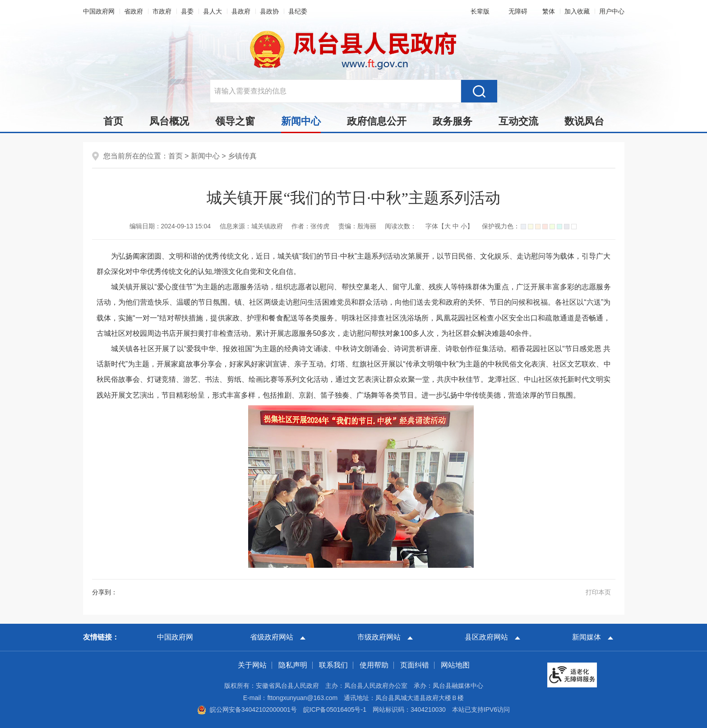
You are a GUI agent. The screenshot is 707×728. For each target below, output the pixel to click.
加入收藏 (577, 11)
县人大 (213, 11)
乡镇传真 (242, 156)
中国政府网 (99, 11)
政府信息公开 (377, 121)
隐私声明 (293, 665)
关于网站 (252, 665)
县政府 (241, 11)
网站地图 (455, 665)
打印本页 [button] (598, 592)
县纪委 (298, 11)
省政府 (134, 11)
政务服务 (453, 121)
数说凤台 (584, 121)
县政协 (269, 11)
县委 (187, 11)
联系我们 (333, 665)
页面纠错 (415, 665)
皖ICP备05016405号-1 (335, 709)
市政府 (162, 11)
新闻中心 (301, 124)
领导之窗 (235, 121)
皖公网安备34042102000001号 (247, 709)
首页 (113, 121)
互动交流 (518, 121)
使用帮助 (374, 665)
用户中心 (612, 11)
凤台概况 (169, 121)
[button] (478, 11)
